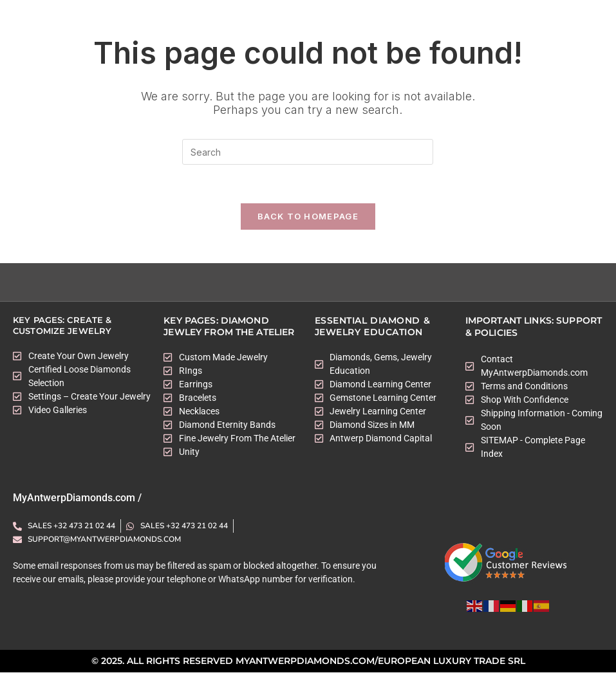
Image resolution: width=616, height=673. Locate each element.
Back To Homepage (308, 217)
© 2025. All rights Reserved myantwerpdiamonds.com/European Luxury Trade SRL (308, 662)
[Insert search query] (308, 152)
